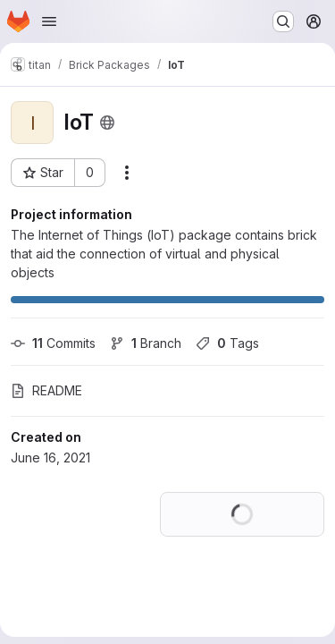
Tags (227, 343)
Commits (53, 343)
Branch (146, 343)
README (46, 390)
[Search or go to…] (283, 21)
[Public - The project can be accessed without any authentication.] (107, 123)
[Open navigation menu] (49, 21)
